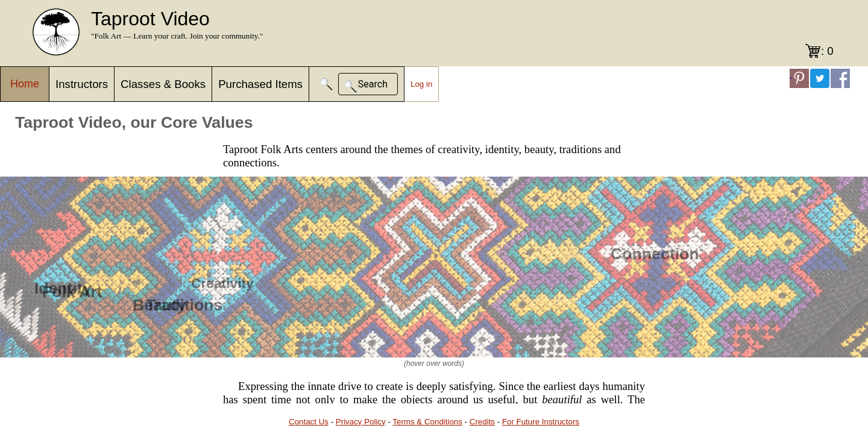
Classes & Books (163, 84)
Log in (421, 84)
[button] (327, 84)
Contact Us (309, 422)
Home (25, 84)
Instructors (82, 84)
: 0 (827, 51)
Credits (482, 422)
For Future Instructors (541, 422)
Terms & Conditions (427, 422)
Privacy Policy (361, 422)
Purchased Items (260, 84)
